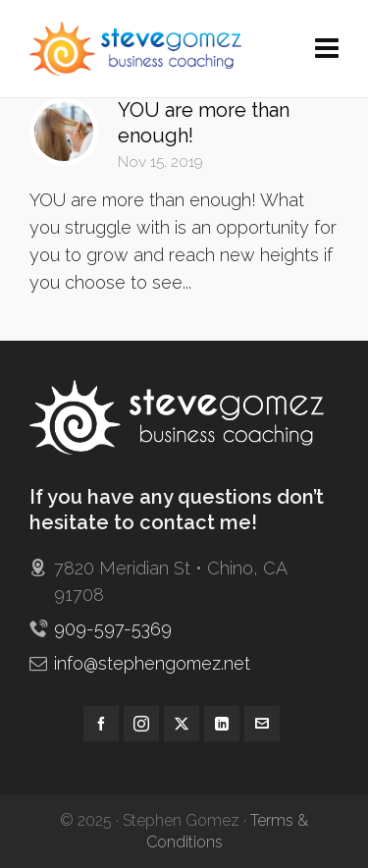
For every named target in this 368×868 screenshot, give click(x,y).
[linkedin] (222, 724)
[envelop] (262, 724)
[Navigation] (327, 49)
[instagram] (141, 724)
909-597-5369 (113, 629)
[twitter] (182, 724)
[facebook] (101, 724)
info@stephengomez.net (152, 663)
